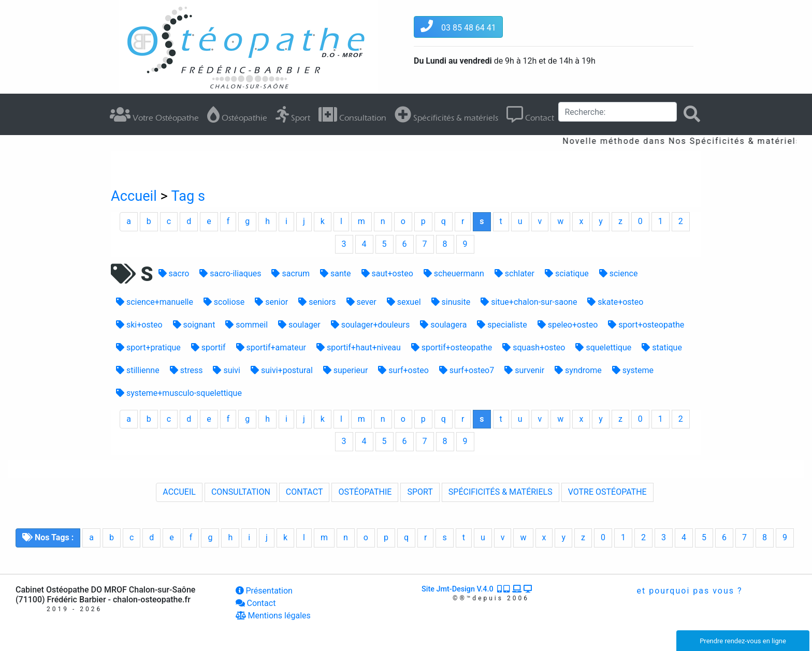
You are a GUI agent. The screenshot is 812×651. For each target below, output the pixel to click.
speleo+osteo (568, 325)
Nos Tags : (48, 537)
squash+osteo (534, 347)
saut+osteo (387, 273)
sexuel (404, 302)
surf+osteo (403, 370)
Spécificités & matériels (446, 114)
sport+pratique (148, 347)
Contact (530, 114)
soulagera (443, 325)
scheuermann (454, 273)
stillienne (138, 370)
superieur (346, 370)
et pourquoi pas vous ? (688, 591)
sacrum (291, 273)
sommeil (247, 325)
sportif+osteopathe (452, 347)
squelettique (603, 347)
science (619, 273)
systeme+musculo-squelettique (179, 393)
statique (662, 347)
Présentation (264, 591)
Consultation (352, 114)
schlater (514, 273)
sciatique (567, 273)
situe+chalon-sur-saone (529, 302)
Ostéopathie (237, 114)
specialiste (502, 325)
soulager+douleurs (371, 325)
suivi (227, 370)
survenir (524, 370)
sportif (208, 347)
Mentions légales (273, 616)
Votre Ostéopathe (154, 114)
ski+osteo (139, 325)
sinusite (451, 302)
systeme (633, 370)
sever (361, 302)
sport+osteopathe (646, 325)
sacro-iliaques (230, 273)
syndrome (578, 370)
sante (335, 273)
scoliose (224, 302)
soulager (299, 325)
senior (271, 302)
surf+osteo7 (467, 370)
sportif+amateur (271, 347)
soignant (194, 325)
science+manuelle (155, 302)
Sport (293, 114)
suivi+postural (282, 370)
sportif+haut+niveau (359, 347)
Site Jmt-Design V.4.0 (477, 589)
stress (186, 370)
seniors (317, 302)
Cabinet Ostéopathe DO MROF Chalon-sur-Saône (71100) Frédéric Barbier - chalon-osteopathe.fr (105, 595)
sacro (174, 273)
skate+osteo (615, 302)
